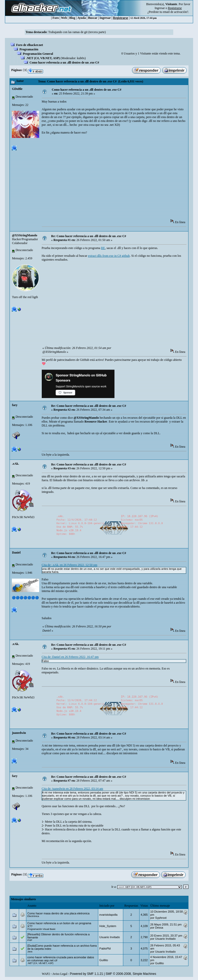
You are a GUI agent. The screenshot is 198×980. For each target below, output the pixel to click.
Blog (72, 18)
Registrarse (121, 18)
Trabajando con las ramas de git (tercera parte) (77, 32)
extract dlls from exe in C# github (109, 256)
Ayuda (82, 18)
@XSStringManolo (24, 235)
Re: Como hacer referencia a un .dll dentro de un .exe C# (89, 236)
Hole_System (108, 926)
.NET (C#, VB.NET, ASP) (43, 58)
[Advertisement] (120, 178)
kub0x (81, 58)
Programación (29, 49)
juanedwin (19, 733)
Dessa (159, 928)
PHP (30, 940)
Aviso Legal (60, 974)
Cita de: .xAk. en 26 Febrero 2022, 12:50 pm (70, 565)
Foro (56, 18)
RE (103, 248)
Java (30, 952)
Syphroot (161, 918)
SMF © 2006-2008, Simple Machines (131, 974)
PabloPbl (105, 948)
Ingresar (160, 8)
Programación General (38, 54)
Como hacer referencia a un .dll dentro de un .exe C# (64, 63)
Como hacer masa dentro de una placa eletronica (58, 913)
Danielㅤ (16, 553)
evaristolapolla (108, 915)
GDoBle (17, 89)
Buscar (93, 18)
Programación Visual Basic (41, 929)
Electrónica (33, 916)
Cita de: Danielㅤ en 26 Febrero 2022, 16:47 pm (70, 657)
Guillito (104, 960)
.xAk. (15, 464)
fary (15, 405)
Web (64, 18)
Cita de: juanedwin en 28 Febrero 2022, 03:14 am (72, 789)
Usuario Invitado (110, 937)
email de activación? (175, 12)
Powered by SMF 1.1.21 (86, 974)
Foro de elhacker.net (29, 45)
